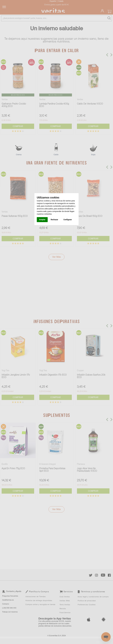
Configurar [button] (68, 220)
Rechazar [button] (54, 220)
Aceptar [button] (42, 220)
